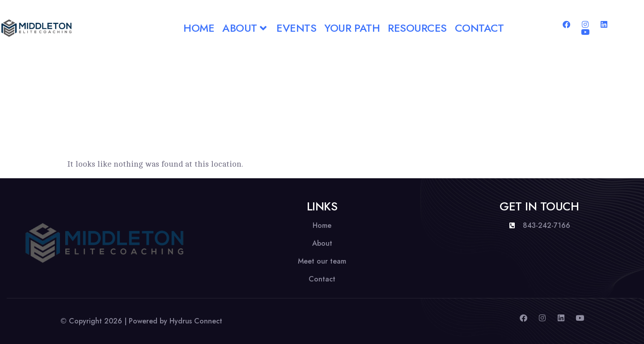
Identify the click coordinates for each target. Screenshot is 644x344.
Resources (417, 28)
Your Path (352, 28)
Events (296, 28)
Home (199, 28)
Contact (479, 28)
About (245, 28)
